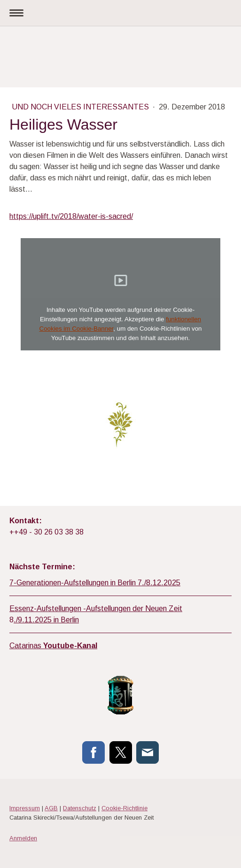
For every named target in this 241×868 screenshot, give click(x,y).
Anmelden (23, 838)
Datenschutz (80, 808)
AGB (51, 808)
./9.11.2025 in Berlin (46, 620)
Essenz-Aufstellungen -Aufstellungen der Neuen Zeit (96, 608)
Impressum (25, 808)
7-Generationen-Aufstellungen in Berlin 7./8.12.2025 (95, 583)
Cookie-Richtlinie (124, 808)
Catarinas (53, 646)
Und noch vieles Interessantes (81, 107)
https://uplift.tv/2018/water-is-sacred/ (71, 216)
